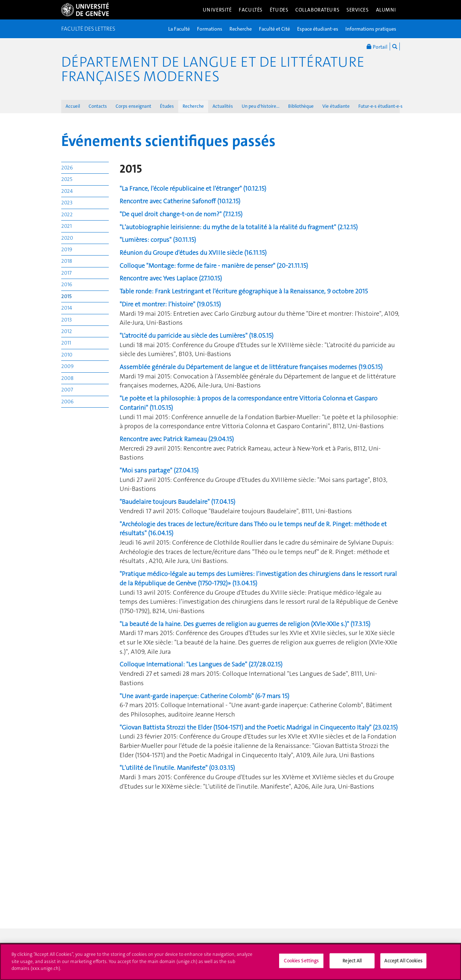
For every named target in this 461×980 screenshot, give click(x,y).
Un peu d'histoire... (261, 106)
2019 (67, 249)
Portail (377, 46)
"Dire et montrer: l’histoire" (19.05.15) (170, 304)
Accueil (73, 106)
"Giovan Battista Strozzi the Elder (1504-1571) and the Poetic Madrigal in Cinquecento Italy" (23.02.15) (259, 727)
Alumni (386, 10)
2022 (67, 214)
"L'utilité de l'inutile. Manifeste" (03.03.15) (177, 768)
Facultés (251, 10)
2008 (67, 378)
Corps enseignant (133, 106)
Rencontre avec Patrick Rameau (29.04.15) (177, 439)
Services (358, 10)
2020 (67, 238)
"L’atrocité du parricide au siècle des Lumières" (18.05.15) (196, 336)
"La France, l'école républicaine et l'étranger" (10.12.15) (193, 189)
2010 (67, 355)
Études (279, 10)
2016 (67, 284)
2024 (67, 191)
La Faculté (179, 29)
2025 (67, 179)
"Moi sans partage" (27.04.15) (159, 470)
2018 (67, 261)
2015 (66, 296)
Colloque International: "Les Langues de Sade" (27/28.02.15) (201, 664)
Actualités (223, 106)
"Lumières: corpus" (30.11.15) (158, 240)
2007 (67, 390)
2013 (66, 320)
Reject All (352, 964)
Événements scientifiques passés (168, 141)
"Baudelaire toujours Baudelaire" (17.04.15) (177, 502)
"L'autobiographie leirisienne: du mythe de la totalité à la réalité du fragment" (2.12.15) (239, 227)
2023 (67, 203)
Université (217, 10)
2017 (66, 273)
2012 (67, 331)
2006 (67, 402)
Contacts (98, 106)
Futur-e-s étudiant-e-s (381, 106)
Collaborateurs (317, 10)
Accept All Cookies (403, 964)
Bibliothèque (301, 106)
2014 (67, 308)
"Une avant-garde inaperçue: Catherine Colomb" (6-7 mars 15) (204, 696)
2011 (66, 343)
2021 (66, 226)
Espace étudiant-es (318, 29)
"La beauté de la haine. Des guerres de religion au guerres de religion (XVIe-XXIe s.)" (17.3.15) (245, 624)
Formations (210, 29)
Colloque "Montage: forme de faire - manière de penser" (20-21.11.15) (214, 266)
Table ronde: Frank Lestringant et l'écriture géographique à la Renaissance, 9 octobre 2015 (244, 291)
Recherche (241, 29)
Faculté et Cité (274, 29)
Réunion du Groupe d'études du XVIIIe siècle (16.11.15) (193, 253)
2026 (67, 168)
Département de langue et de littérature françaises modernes (213, 69)
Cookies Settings (301, 964)
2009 (67, 366)
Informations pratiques (371, 29)
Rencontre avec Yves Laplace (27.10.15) (171, 278)
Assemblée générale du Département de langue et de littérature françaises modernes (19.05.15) (251, 367)
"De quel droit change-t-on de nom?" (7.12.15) (181, 214)
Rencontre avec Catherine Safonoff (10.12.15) (180, 201)
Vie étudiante (336, 106)
